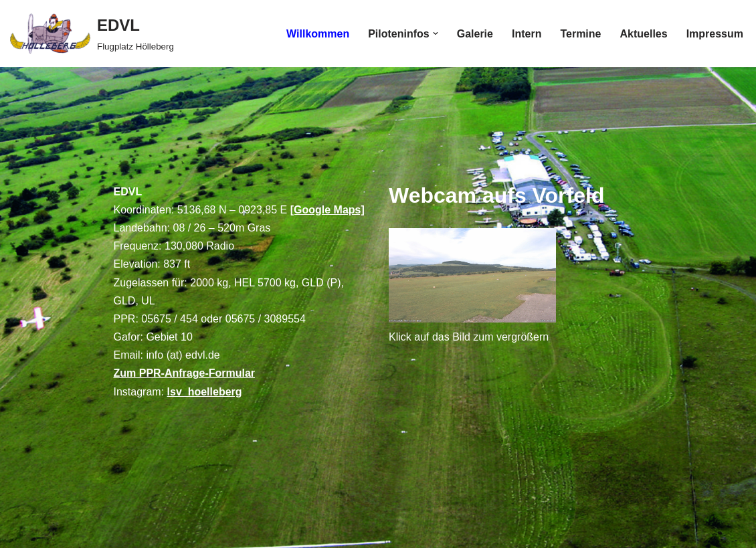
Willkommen (318, 34)
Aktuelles (643, 34)
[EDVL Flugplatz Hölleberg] (92, 33)
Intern (527, 34)
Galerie (475, 34)
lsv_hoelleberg (205, 392)
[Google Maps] (327, 210)
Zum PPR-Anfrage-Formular (185, 373)
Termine (580, 34)
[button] (436, 33)
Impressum (715, 34)
